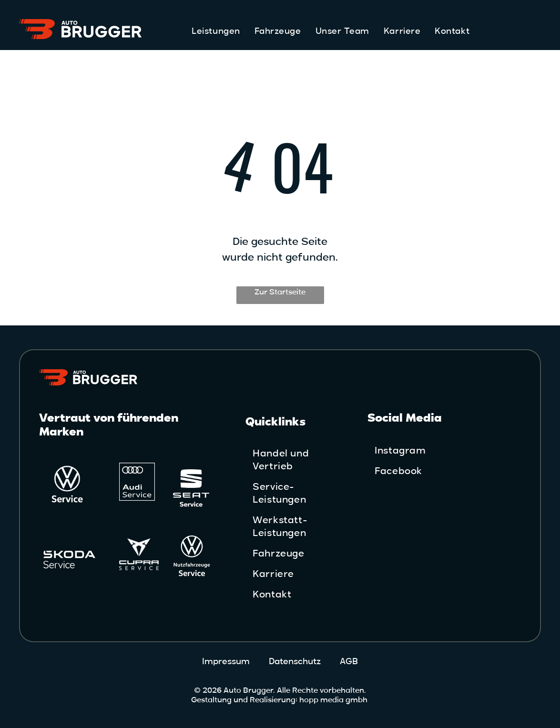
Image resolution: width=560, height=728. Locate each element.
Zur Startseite (280, 292)
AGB (349, 661)
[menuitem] (216, 31)
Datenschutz (295, 661)
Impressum (226, 661)
